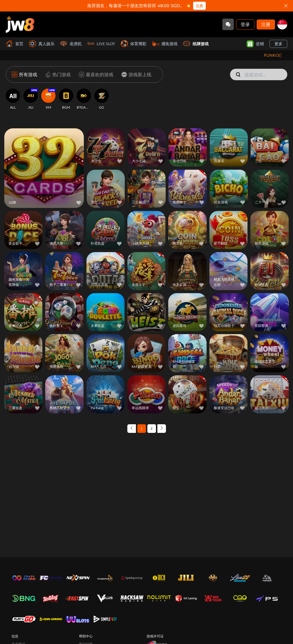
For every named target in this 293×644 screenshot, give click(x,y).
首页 (14, 44)
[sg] (282, 24)
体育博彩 (133, 44)
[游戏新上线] (135, 74)
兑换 (199, 6)
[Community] (228, 24)
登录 (245, 24)
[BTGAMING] (84, 99)
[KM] (48, 99)
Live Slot (101, 44)
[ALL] (13, 99)
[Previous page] (132, 429)
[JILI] (31, 99)
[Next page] (162, 429)
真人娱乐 (42, 44)
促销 (255, 44)
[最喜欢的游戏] (95, 74)
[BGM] (66, 99)
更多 (278, 44)
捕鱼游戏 (165, 44)
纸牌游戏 (196, 44)
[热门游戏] (57, 74)
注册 (266, 24)
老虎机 (71, 44)
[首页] (20, 24)
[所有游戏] (24, 74)
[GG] (102, 99)
